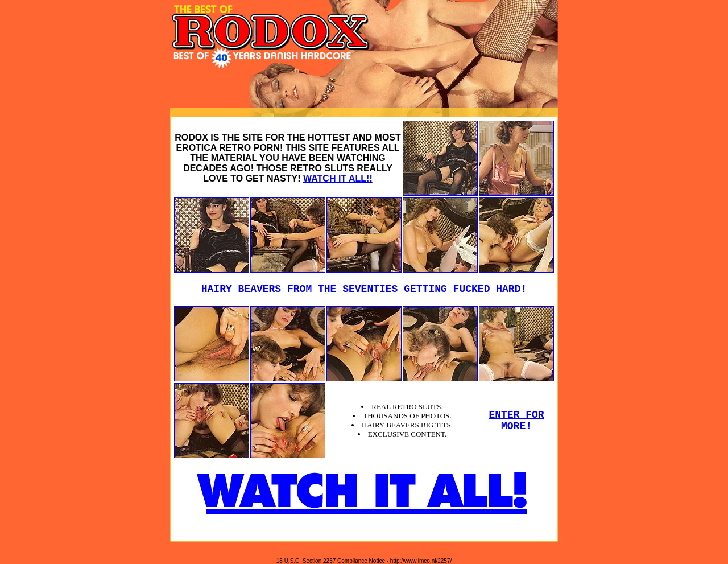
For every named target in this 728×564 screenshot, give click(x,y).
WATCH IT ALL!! (338, 178)
